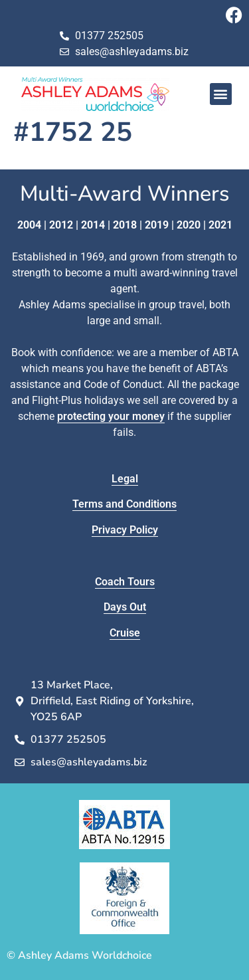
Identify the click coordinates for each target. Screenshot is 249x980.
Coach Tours (125, 582)
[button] (221, 94)
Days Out (125, 607)
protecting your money (111, 416)
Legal (125, 479)
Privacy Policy (125, 530)
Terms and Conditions (124, 504)
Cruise (125, 633)
